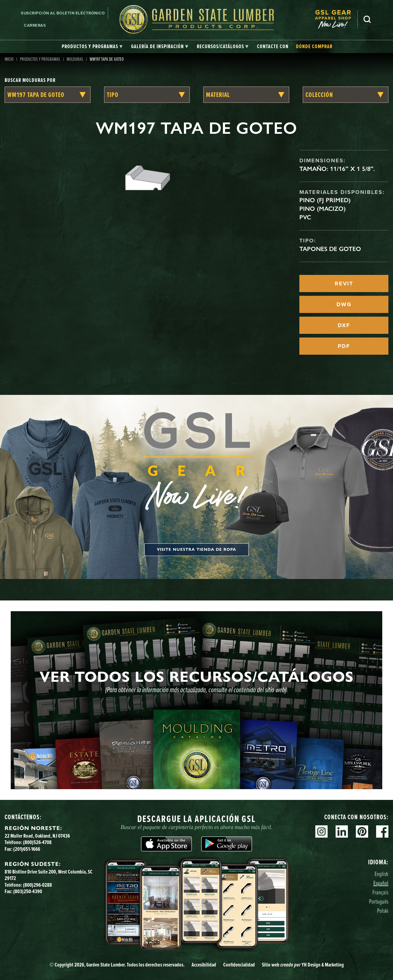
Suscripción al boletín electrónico (63, 13)
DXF (344, 325)
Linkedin (342, 831)
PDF (344, 346)
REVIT (344, 284)
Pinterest (362, 831)
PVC (305, 217)
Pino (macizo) (323, 209)
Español (381, 883)
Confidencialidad (239, 965)
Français (380, 892)
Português (379, 901)
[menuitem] (336, 19)
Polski (383, 911)
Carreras (35, 25)
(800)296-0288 (37, 885)
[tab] (92, 47)
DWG (344, 304)
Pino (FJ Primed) (325, 200)
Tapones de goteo (330, 249)
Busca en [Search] (367, 19)
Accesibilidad (204, 965)
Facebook (382, 831)
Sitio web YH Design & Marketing (303, 965)
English (381, 874)
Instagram (321, 831)
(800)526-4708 (37, 842)
